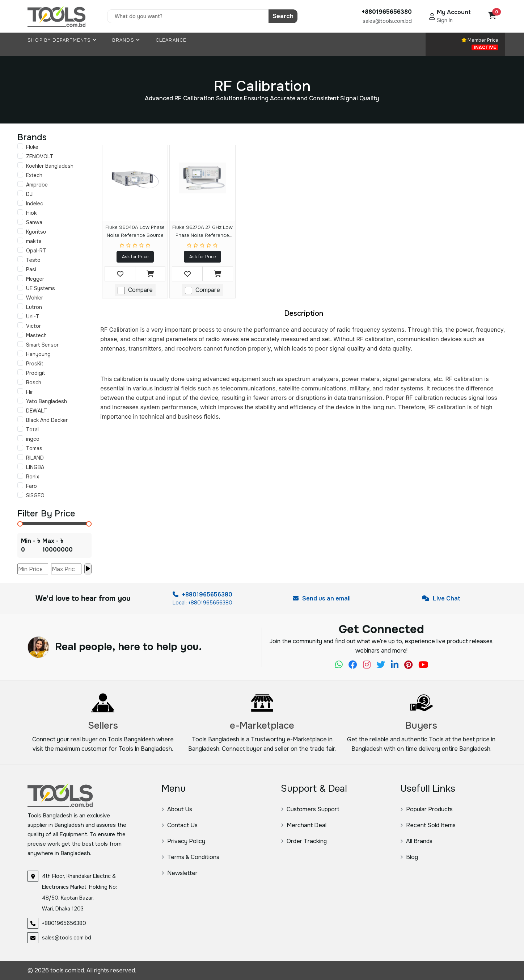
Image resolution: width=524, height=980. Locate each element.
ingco (33, 439)
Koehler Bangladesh (50, 166)
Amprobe (37, 185)
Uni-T (33, 317)
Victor (33, 326)
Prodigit (36, 373)
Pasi (31, 269)
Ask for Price (135, 257)
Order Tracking (304, 841)
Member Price (480, 44)
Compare (140, 290)
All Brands (416, 841)
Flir (29, 392)
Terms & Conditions (190, 857)
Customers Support (310, 809)
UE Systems (41, 288)
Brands (126, 40)
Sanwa (34, 222)
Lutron (34, 307)
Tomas (34, 448)
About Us (177, 809)
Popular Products (426, 809)
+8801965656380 (202, 594)
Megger (35, 279)
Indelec (35, 204)
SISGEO (35, 495)
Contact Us (179, 825)
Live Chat (441, 598)
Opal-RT (36, 251)
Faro (31, 486)
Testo (33, 260)
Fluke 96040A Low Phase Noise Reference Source (135, 231)
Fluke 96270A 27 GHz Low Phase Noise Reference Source (202, 233)
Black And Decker (47, 420)
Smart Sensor (42, 345)
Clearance (171, 40)
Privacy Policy (183, 841)
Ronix (33, 477)
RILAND (35, 458)
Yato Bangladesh (47, 401)
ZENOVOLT (40, 156)
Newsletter (179, 873)
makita (34, 241)
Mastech (36, 335)
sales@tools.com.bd (387, 21)
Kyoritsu (36, 232)
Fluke (32, 147)
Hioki (32, 213)
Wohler (35, 298)
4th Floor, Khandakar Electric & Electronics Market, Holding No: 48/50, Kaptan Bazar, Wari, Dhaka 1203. (79, 892)
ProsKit (35, 364)
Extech (34, 175)
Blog (409, 857)
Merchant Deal (304, 825)
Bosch (34, 382)
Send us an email (322, 598)
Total (32, 430)
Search (283, 16)
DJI (30, 194)
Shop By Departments (62, 40)
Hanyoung (38, 354)
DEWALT (37, 411)
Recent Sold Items (428, 825)
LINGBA (35, 467)
